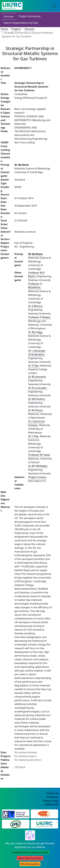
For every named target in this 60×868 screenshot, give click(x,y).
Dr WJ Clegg (35, 332)
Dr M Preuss (35, 410)
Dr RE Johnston (37, 377)
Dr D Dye (34, 366)
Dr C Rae (33, 436)
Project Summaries (30, 16)
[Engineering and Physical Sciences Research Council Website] (44, 814)
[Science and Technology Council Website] (16, 814)
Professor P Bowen (39, 317)
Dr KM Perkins (37, 399)
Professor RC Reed (39, 455)
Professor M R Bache (36, 274)
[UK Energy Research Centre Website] (44, 824)
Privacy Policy (51, 801)
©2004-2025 (51, 804)
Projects (16, 29)
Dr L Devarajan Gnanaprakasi (37, 353)
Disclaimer (52, 797)
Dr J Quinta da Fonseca (36, 423)
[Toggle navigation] (54, 6)
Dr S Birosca (35, 306)
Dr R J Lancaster (38, 388)
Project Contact (37, 477)
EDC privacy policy (30, 864)
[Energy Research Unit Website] (16, 824)
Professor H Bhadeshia (35, 286)
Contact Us (52, 793)
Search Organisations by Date (21, 23)
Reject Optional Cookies (30, 858)
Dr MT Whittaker (38, 466)
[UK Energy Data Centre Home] (12, 6)
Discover (9, 16)
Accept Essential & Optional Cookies (30, 852)
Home (4, 29)
